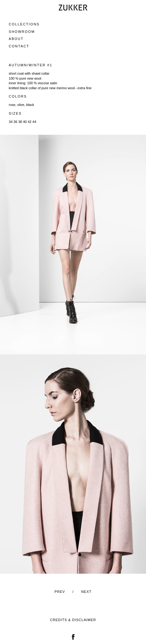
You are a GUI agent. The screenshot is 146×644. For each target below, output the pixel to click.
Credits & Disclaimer (73, 620)
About (16, 39)
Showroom (22, 32)
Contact (19, 46)
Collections (24, 24)
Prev (60, 592)
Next (86, 592)
